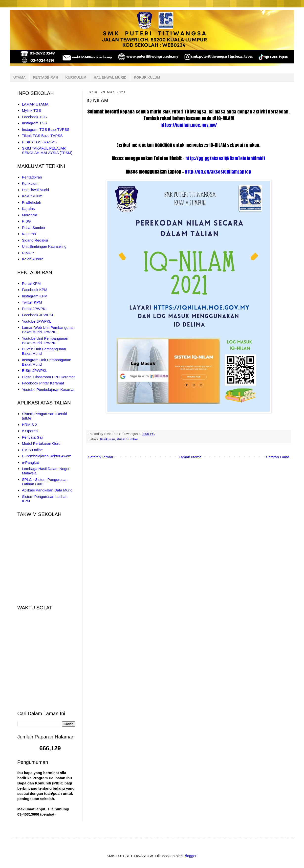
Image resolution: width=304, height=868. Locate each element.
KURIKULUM (76, 77)
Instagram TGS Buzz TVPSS (46, 129)
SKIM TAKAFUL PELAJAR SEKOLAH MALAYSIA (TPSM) (47, 150)
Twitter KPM (32, 302)
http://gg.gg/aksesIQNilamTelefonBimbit (225, 158)
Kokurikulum (32, 196)
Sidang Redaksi (35, 240)
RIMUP (28, 253)
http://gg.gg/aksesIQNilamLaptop (218, 172)
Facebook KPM (35, 290)
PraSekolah (32, 202)
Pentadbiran (32, 177)
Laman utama (190, 457)
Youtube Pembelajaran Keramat (48, 389)
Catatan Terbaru (101, 457)
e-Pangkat (30, 462)
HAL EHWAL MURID (110, 77)
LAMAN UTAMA (35, 104)
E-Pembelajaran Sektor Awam (47, 456)
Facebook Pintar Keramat (43, 383)
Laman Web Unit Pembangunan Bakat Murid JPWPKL (48, 330)
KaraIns (28, 209)
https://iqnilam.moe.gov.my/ (189, 125)
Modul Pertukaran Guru (41, 443)
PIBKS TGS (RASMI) (39, 142)
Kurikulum (108, 439)
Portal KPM (31, 283)
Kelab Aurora (33, 259)
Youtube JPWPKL (37, 321)
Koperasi (29, 234)
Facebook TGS (34, 117)
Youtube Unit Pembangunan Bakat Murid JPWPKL (45, 341)
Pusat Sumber (128, 439)
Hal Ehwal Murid (35, 190)
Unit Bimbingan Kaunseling (44, 246)
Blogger (190, 856)
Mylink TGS (32, 110)
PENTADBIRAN (46, 77)
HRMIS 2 (30, 425)
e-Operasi (30, 431)
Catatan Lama (278, 457)
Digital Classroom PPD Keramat (48, 377)
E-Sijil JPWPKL (35, 370)
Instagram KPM (35, 296)
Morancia (30, 215)
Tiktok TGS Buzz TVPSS (42, 136)
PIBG (26, 221)
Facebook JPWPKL (38, 315)
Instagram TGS (34, 123)
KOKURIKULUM (147, 77)
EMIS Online (32, 450)
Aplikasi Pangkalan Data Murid (47, 490)
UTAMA (20, 77)
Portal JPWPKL (35, 309)
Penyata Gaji (33, 437)
